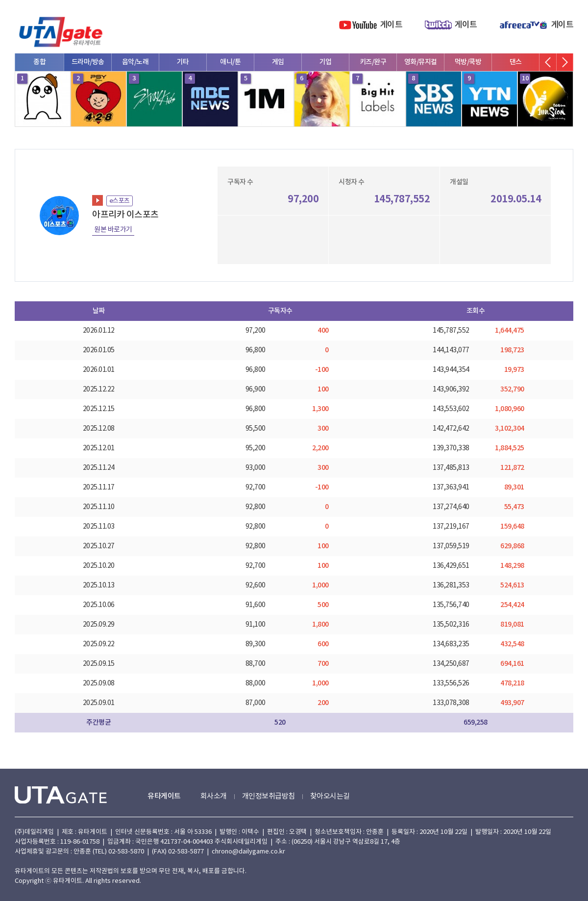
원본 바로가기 (113, 230)
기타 (183, 62)
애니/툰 (230, 62)
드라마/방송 (88, 62)
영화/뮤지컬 (421, 62)
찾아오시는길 (330, 796)
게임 (278, 62)
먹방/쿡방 (468, 62)
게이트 (391, 25)
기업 (326, 62)
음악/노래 (135, 62)
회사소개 (214, 796)
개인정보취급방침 (269, 796)
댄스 (516, 62)
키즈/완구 (373, 62)
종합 (39, 62)
